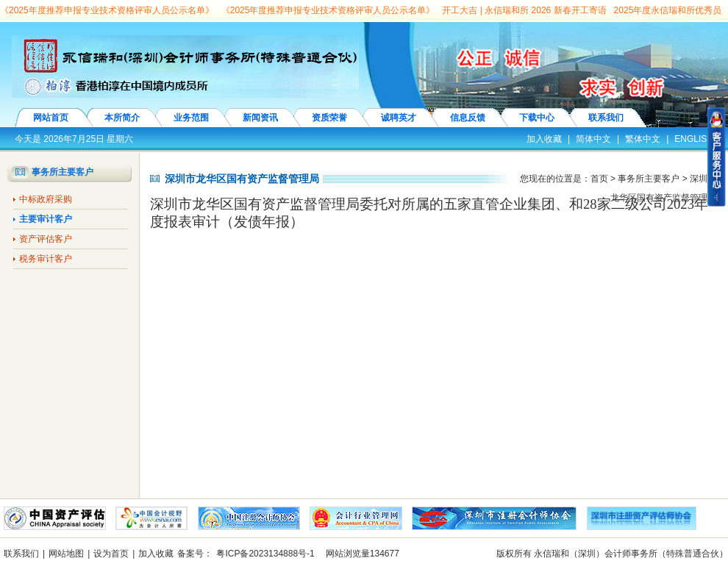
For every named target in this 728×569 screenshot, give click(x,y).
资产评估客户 (46, 239)
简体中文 (593, 139)
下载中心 (537, 118)
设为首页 (111, 554)
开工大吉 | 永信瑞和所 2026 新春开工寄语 (524, 10)
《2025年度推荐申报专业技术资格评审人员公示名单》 (107, 10)
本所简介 (122, 118)
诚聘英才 (399, 118)
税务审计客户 (46, 259)
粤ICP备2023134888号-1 (265, 554)
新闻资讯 (260, 118)
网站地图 (66, 554)
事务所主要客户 (649, 179)
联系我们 (606, 118)
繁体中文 (643, 139)
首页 (599, 179)
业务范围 (191, 118)
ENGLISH (694, 139)
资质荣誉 (329, 118)
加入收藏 (544, 139)
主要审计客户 (46, 219)
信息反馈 (468, 118)
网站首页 (51, 118)
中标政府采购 (46, 199)
